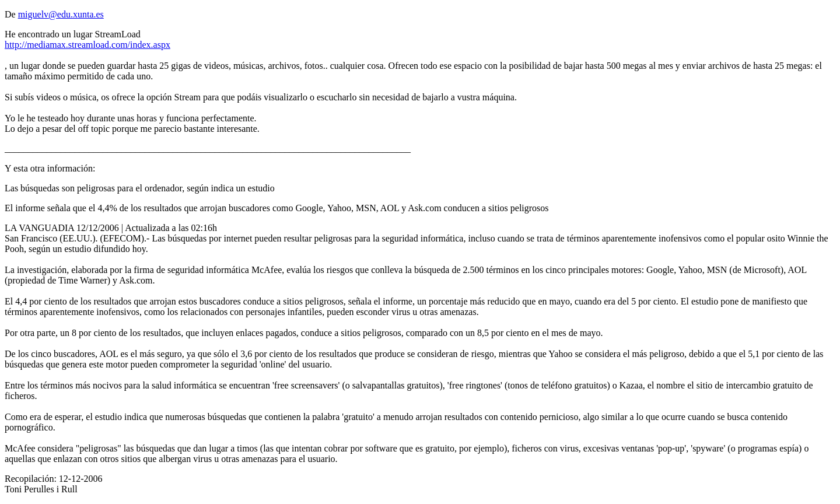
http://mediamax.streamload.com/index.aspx (87, 45)
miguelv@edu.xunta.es (61, 14)
